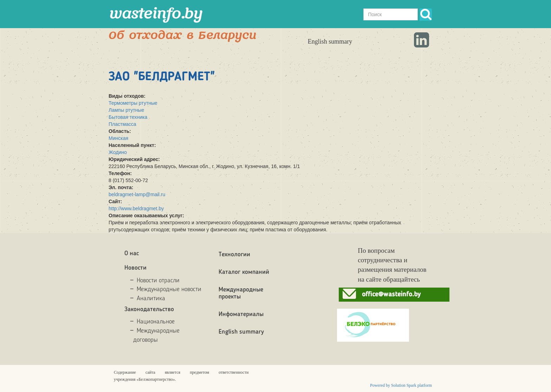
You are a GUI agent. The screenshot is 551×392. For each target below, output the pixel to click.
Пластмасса (122, 124)
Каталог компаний (244, 272)
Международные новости (169, 289)
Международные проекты (241, 293)
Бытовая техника (128, 117)
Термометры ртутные (133, 103)
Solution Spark (404, 385)
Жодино (118, 152)
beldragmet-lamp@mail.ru (137, 194)
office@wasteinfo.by (391, 295)
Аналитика (151, 298)
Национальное (156, 322)
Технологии (234, 255)
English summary (330, 41)
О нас (132, 253)
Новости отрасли (158, 281)
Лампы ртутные (126, 110)
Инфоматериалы (241, 314)
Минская (118, 138)
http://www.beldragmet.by (136, 208)
